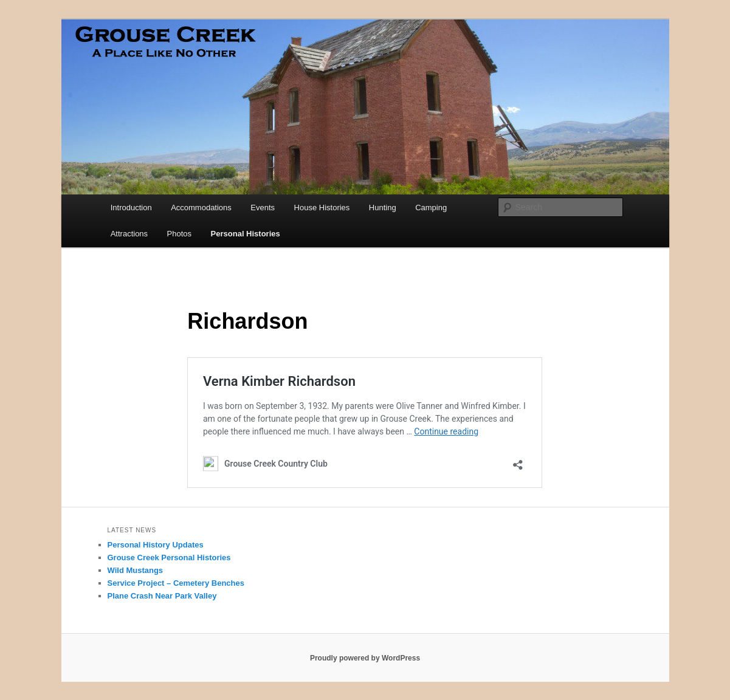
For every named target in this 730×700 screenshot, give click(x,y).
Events (263, 208)
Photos (179, 234)
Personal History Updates (156, 545)
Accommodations (201, 208)
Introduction (131, 208)
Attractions (129, 234)
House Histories (322, 208)
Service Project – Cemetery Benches (176, 583)
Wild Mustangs (136, 570)
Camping (431, 208)
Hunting (383, 208)
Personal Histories (246, 234)
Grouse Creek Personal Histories (169, 558)
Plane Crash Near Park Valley (162, 596)
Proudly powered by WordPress (365, 658)
